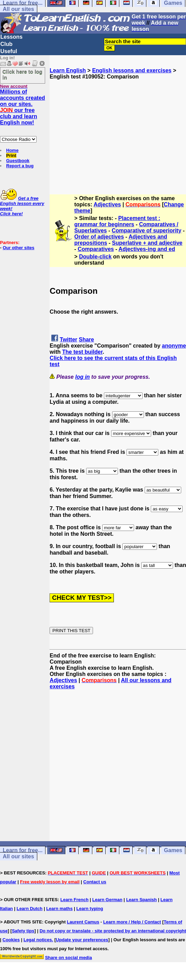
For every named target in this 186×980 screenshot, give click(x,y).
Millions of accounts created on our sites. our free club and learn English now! (23, 107)
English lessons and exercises (132, 70)
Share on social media (69, 958)
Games (173, 850)
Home (12, 150)
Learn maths (59, 909)
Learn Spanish (142, 900)
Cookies (11, 940)
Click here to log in (22, 74)
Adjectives (107, 204)
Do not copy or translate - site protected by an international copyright (113, 931)
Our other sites (18, 248)
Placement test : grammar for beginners (117, 221)
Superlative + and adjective (147, 243)
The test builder (82, 352)
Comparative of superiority (147, 231)
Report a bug (20, 166)
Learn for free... (23, 850)
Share (87, 340)
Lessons (11, 37)
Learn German (107, 900)
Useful (9, 51)
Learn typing (90, 909)
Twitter (69, 340)
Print (11, 155)
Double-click (95, 257)
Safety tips (23, 931)
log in (83, 377)
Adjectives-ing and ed (147, 249)
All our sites (18, 9)
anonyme (174, 346)
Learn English (68, 70)
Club (6, 44)
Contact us (95, 882)
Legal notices (38, 940)
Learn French (75, 900)
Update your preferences (82, 940)
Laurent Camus (83, 922)
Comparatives (96, 249)
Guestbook (18, 161)
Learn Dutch (29, 909)
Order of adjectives (99, 237)
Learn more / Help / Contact (132, 922)
